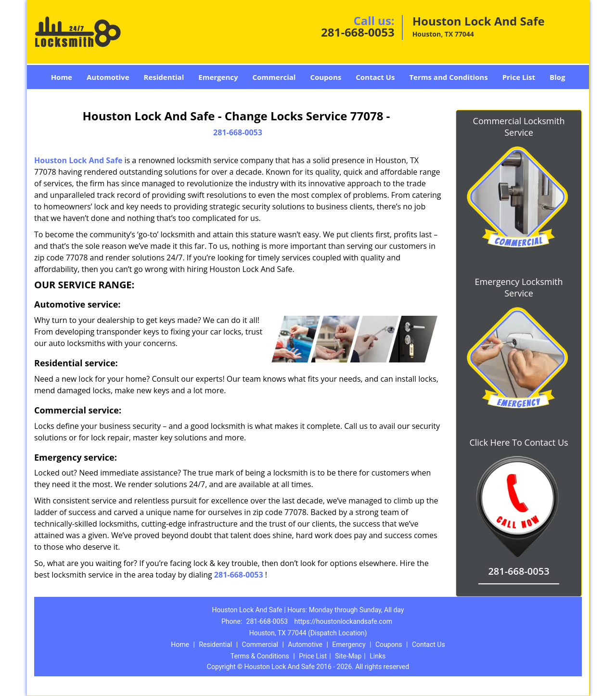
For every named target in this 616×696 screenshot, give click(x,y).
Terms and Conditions (448, 77)
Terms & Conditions (260, 656)
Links (378, 656)
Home (62, 77)
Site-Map (348, 656)
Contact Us (375, 77)
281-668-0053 (358, 32)
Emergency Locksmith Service (519, 287)
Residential (164, 77)
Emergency (218, 77)
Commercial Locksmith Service (519, 127)
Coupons (326, 77)
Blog (557, 77)
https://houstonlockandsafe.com (343, 621)
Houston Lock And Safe (78, 160)
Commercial (274, 77)
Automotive (108, 77)
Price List (519, 77)
